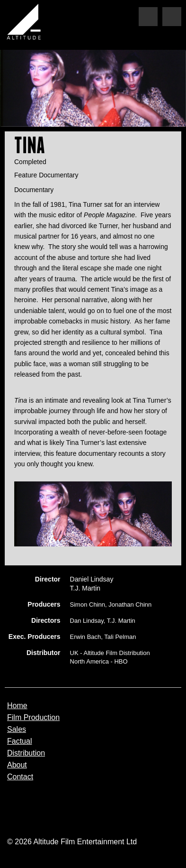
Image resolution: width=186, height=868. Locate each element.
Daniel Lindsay (92, 579)
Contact (20, 777)
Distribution (26, 753)
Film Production (33, 718)
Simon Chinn (88, 605)
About (17, 765)
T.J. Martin (85, 588)
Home (17, 706)
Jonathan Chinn (130, 605)
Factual (19, 741)
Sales (17, 729)
